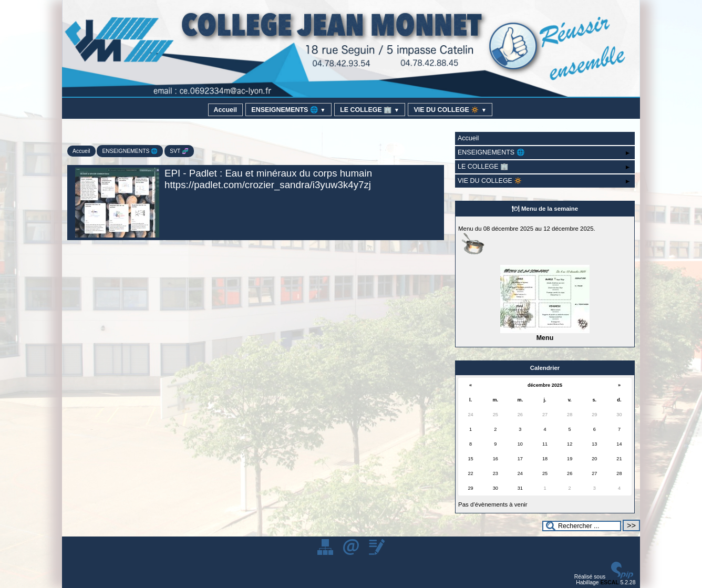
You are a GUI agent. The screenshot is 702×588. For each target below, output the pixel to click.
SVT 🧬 (179, 151)
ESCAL (609, 582)
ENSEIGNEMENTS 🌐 (288, 110)
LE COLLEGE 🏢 (370, 110)
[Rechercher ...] (582, 526)
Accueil (225, 110)
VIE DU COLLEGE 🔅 (450, 110)
